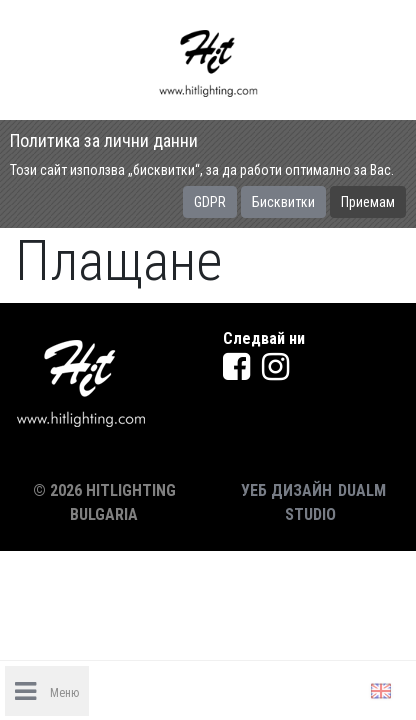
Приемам (368, 202)
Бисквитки (283, 202)
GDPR (210, 202)
